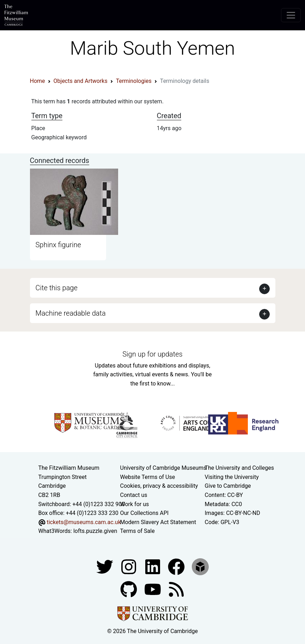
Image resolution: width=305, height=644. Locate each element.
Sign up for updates (152, 354)
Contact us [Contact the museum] (134, 495)
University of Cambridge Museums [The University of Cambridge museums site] (163, 468)
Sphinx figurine (58, 245)
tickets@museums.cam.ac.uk (84, 522)
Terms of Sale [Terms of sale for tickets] (138, 531)
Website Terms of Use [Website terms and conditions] (148, 477)
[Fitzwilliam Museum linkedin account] (177, 566)
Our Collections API (145, 513)
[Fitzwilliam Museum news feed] (176, 589)
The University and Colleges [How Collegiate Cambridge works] (239, 468)
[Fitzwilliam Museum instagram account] (129, 566)
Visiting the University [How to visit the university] (232, 477)
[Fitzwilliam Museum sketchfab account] (200, 566)
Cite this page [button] (57, 288)
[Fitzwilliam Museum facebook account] (153, 566)
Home (38, 81)
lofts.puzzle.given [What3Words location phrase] (95, 531)
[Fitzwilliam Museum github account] (129, 589)
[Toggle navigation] (291, 15)
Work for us (135, 504)
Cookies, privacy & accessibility (159, 486)
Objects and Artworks (81, 81)
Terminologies (134, 81)
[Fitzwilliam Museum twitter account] (105, 566)
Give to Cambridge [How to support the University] (228, 486)
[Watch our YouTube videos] (153, 589)
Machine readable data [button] (71, 313)
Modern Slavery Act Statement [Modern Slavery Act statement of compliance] (158, 522)
